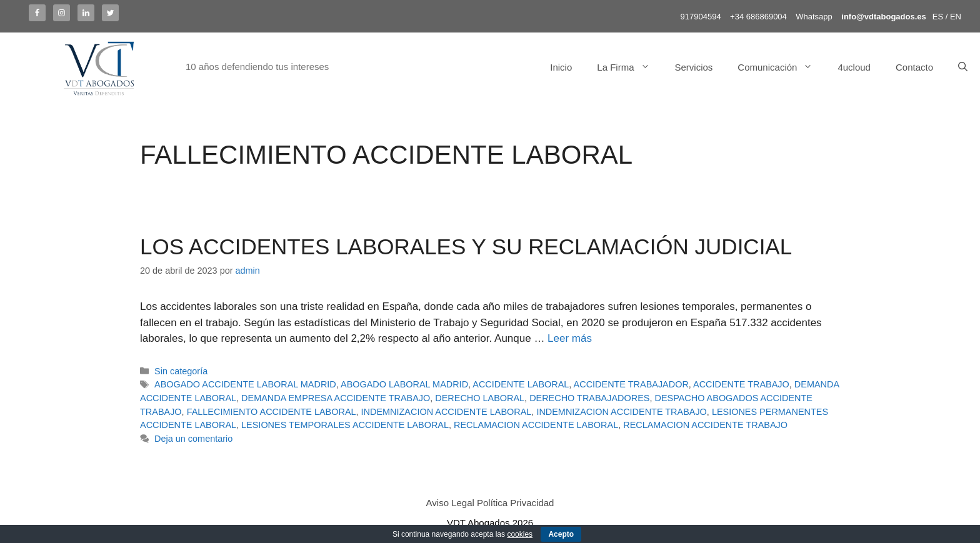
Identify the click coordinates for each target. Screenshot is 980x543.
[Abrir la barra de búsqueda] (963, 67)
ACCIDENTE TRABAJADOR (631, 384)
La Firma (629, 67)
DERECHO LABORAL (480, 398)
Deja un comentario (193, 439)
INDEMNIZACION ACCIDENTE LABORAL (447, 412)
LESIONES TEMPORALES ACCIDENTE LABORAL (345, 425)
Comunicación (781, 67)
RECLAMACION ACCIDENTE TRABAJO (705, 425)
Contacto (914, 67)
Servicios (694, 67)
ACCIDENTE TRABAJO (741, 384)
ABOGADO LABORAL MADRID (404, 384)
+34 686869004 (758, 17)
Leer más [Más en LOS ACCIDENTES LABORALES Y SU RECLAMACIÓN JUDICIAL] (570, 338)
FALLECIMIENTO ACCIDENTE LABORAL (272, 412)
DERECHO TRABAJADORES (589, 398)
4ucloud (854, 67)
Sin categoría (181, 371)
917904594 (701, 17)
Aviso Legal (450, 503)
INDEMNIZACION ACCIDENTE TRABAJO (621, 412)
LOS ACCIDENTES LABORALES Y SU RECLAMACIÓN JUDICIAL (466, 247)
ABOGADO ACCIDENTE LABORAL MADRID (245, 384)
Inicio (561, 67)
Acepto (561, 534)
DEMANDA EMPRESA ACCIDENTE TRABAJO (336, 398)
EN (956, 17)
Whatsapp (814, 17)
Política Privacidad (515, 503)
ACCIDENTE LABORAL (521, 384)
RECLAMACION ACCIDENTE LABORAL (536, 425)
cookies (520, 534)
